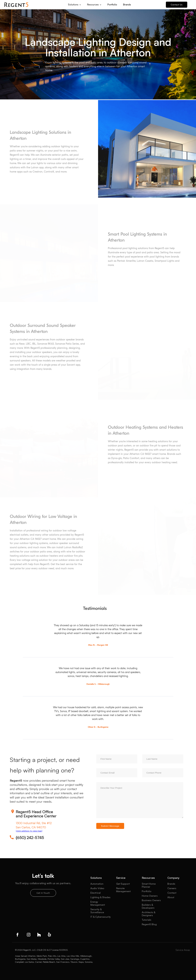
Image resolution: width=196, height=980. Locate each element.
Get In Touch (43, 893)
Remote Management (123, 890)
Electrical (96, 893)
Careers (172, 888)
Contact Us (177, 5)
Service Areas (183, 950)
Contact (172, 893)
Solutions (96, 878)
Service (121, 878)
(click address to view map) (29, 831)
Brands (127, 5)
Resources (148, 878)
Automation (97, 884)
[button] (74, 4)
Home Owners (150, 896)
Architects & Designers (149, 914)
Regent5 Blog (149, 924)
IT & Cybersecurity (101, 917)
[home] (16, 5)
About (171, 897)
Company (173, 878)
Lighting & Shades (100, 897)
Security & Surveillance (97, 911)
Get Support (123, 884)
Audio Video (97, 888)
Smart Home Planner (149, 885)
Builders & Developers (148, 906)
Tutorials (147, 920)
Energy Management (98, 903)
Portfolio (112, 5)
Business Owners (151, 900)
